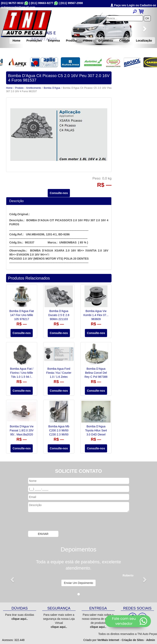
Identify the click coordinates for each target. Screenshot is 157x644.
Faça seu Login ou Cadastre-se (133, 5)
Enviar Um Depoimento (78, 583)
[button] (12, 579)
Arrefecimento (34, 88)
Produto (71, 41)
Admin (151, 640)
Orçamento (106, 41)
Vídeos (87, 41)
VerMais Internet (108, 640)
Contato (125, 41)
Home (16, 41)
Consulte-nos (59, 193)
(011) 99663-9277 (42, 3)
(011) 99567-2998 (72, 3)
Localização (144, 41)
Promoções (34, 41)
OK (147, 18)
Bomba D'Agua (52, 88)
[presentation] (59, 522)
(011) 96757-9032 (12, 3)
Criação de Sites (133, 640)
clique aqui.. (20, 619)
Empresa (54, 41)
